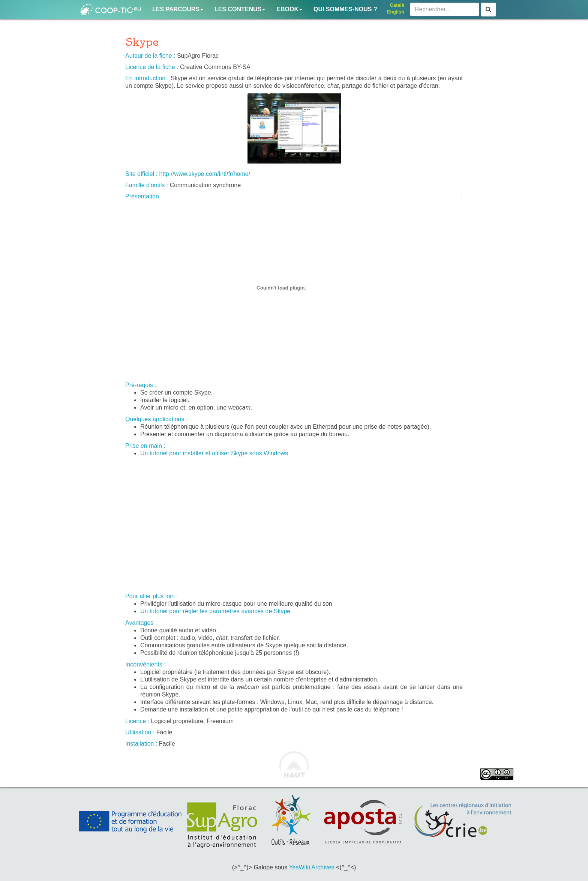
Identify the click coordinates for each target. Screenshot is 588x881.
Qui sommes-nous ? (345, 9)
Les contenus (240, 9)
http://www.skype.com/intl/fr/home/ (205, 174)
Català (397, 5)
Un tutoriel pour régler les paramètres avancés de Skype (215, 611)
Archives (323, 867)
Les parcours (178, 9)
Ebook (289, 9)
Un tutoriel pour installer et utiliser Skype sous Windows (214, 453)
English (396, 12)
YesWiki (299, 867)
